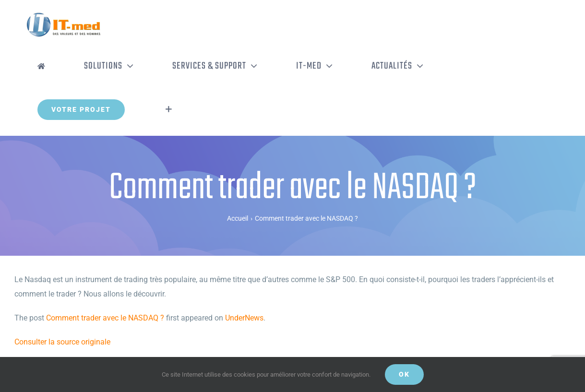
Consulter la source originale (62, 342)
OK (404, 374)
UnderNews (244, 318)
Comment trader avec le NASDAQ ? (105, 318)
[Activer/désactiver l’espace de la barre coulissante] (169, 109)
